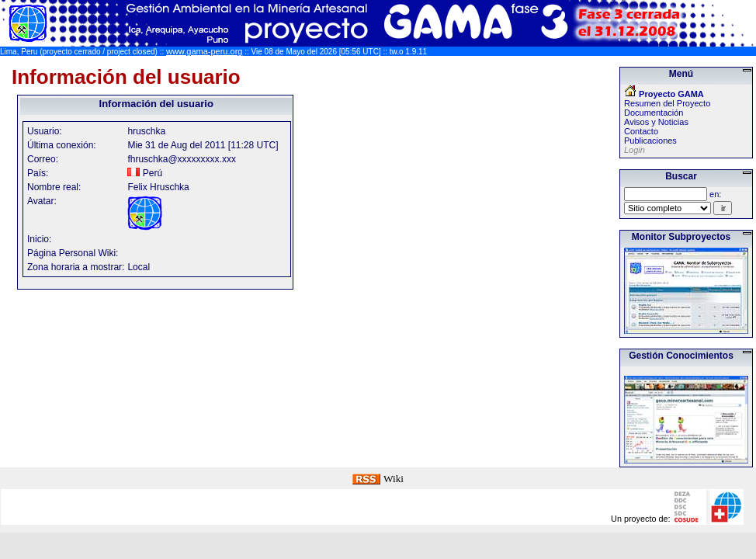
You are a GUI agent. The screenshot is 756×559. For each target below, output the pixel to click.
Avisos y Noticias (656, 122)
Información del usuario (126, 77)
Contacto (641, 131)
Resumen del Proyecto (667, 103)
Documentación (654, 113)
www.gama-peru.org (204, 51)
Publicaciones (650, 141)
